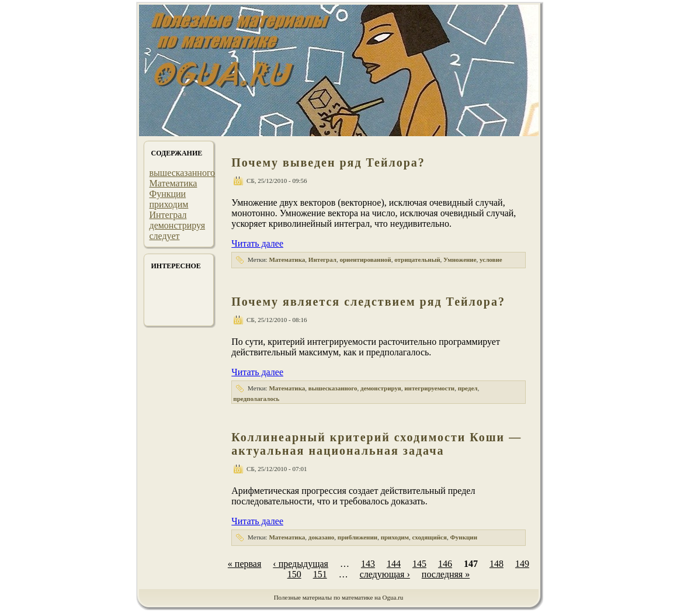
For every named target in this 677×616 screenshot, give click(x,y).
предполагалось (256, 399)
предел (468, 388)
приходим (169, 204)
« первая (244, 564)
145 (419, 564)
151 (320, 574)
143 (368, 564)
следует (165, 236)
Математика (173, 183)
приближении (357, 537)
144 (394, 564)
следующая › (385, 574)
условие (491, 259)
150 (294, 574)
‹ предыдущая (301, 564)
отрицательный (417, 259)
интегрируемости (429, 388)
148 (497, 564)
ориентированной (365, 259)
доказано (322, 537)
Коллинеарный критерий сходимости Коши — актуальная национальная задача (376, 444)
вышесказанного (183, 173)
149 (522, 564)
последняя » (446, 574)
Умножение (460, 259)
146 (445, 564)
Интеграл (168, 215)
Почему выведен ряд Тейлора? (328, 162)
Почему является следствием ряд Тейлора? (368, 302)
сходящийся (430, 537)
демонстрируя (178, 225)
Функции (168, 194)
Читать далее (257, 243)
